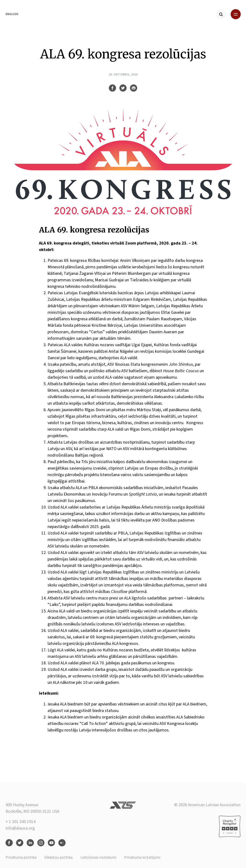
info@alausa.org (20, 828)
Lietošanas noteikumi (98, 857)
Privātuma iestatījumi (142, 857)
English (12, 14)
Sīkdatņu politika (58, 857)
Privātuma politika (21, 857)
